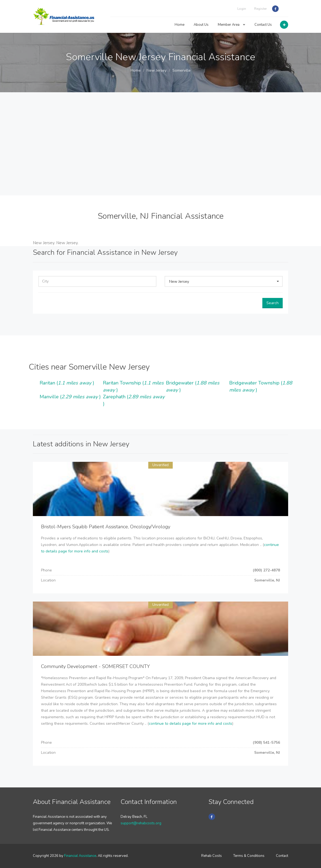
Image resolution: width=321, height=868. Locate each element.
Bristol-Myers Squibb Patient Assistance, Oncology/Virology (106, 527)
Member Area (232, 25)
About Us (201, 25)
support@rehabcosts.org (141, 823)
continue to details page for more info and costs (191, 724)
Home (180, 25)
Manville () (70, 397)
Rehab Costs (212, 856)
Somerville (182, 70)
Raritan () (67, 383)
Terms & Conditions (249, 856)
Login (242, 9)
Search (273, 303)
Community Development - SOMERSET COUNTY (95, 666)
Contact (282, 856)
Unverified (160, 465)
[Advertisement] (160, 155)
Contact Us (263, 25)
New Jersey (157, 70)
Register (260, 9)
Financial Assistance (80, 856)
